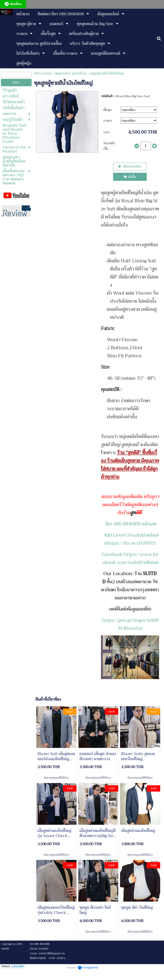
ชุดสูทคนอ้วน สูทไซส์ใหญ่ (71, 73)
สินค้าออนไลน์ (43, 73)
